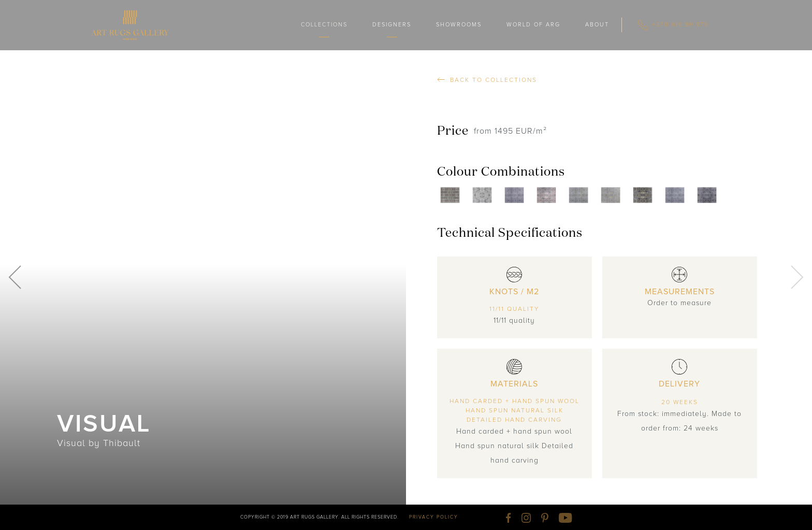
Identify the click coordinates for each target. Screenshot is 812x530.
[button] (324, 25)
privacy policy (434, 517)
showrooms (459, 25)
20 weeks (680, 403)
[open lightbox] (453, 195)
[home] (130, 25)
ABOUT (597, 25)
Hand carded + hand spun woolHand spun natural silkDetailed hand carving (514, 411)
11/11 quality (514, 309)
